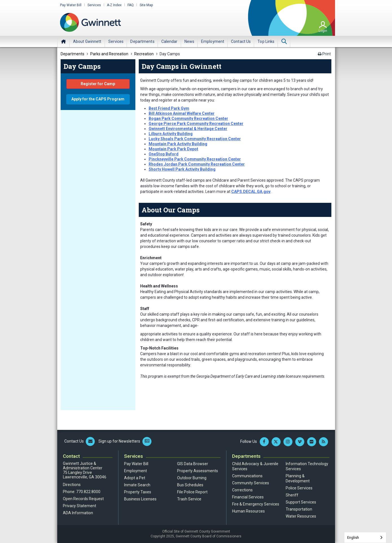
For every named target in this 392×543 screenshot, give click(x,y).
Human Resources (248, 511)
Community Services (251, 483)
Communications (247, 476)
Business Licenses (140, 499)
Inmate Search (137, 485)
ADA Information (78, 513)
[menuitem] (87, 41)
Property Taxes (138, 492)
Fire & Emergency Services (256, 504)
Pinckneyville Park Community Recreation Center (195, 159)
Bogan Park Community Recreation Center (188, 118)
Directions (72, 485)
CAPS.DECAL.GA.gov (251, 192)
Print (324, 54)
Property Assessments (198, 471)
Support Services (301, 502)
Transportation (299, 509)
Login (323, 31)
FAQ (131, 5)
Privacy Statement (80, 506)
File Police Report (192, 492)
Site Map (146, 5)
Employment (136, 471)
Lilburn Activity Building (171, 134)
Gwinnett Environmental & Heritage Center (188, 129)
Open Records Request (83, 499)
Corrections (242, 490)
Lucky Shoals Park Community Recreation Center (195, 139)
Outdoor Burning (192, 478)
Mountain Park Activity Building (178, 144)
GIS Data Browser (193, 464)
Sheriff (292, 495)
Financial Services (248, 497)
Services (94, 5)
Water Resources (301, 516)
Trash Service (189, 499)
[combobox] (365, 537)
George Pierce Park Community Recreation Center (196, 124)
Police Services (299, 488)
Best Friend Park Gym (169, 108)
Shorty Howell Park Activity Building (182, 169)
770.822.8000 (88, 492)
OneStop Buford (164, 154)
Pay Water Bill (71, 5)
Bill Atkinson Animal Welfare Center (182, 113)
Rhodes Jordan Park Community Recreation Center (197, 164)
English (353, 537)
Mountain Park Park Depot (173, 149)
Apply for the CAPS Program (98, 99)
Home (63, 41)
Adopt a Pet (135, 478)
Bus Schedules (190, 485)
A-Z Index (114, 5)
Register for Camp (98, 84)
